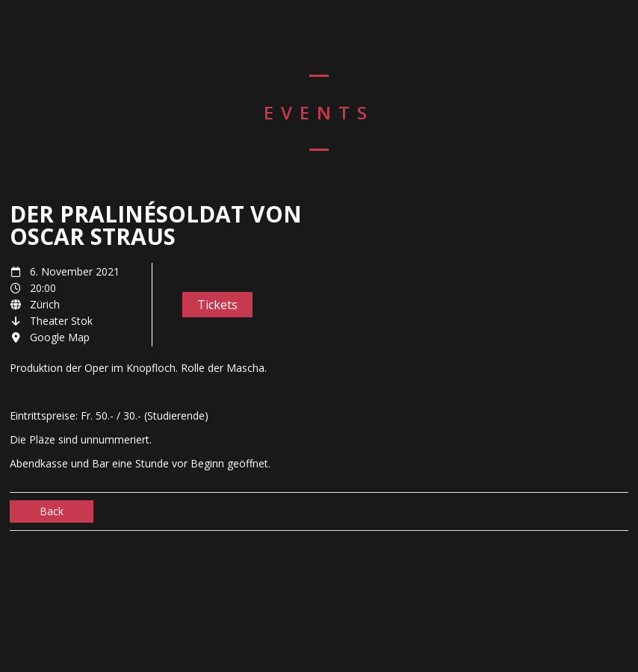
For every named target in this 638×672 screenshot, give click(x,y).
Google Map (60, 337)
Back (52, 511)
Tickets (217, 305)
